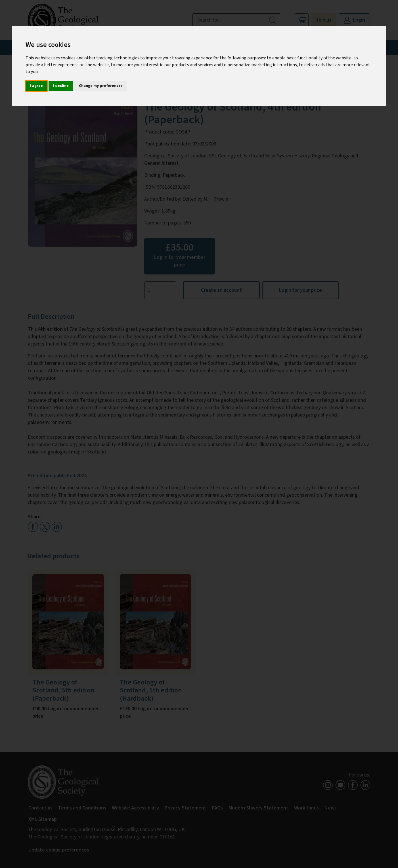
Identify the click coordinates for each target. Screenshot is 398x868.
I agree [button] (36, 86)
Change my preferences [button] (101, 86)
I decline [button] (61, 86)
